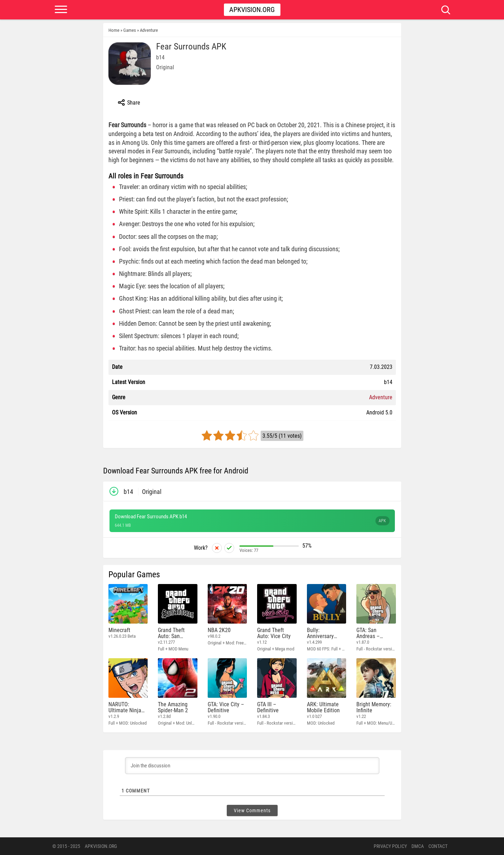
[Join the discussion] (252, 766)
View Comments (252, 810)
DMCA (418, 846)
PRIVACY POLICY (390, 846)
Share (129, 102)
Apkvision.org (252, 10)
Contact (438, 846)
